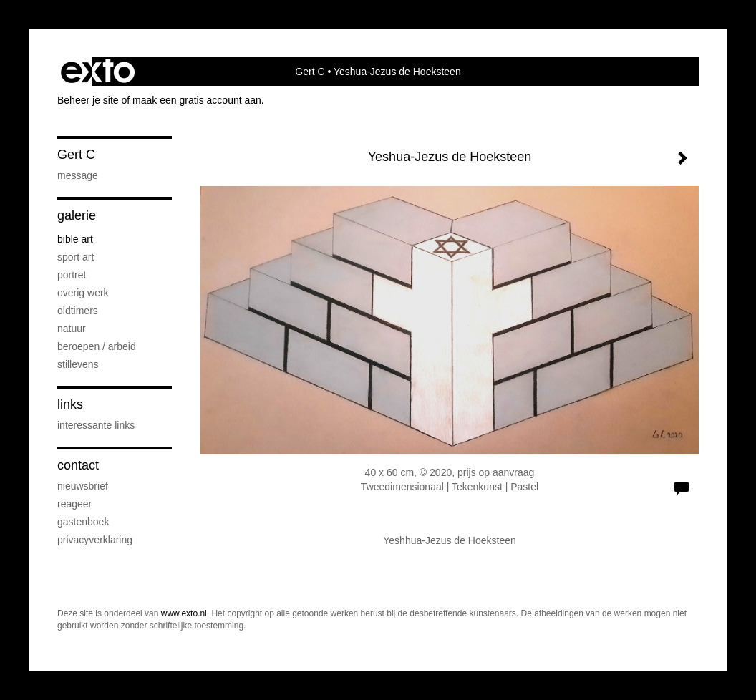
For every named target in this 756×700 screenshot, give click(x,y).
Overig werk (83, 293)
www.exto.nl (184, 613)
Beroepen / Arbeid (97, 346)
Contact (78, 465)
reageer (74, 504)
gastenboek (83, 522)
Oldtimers (78, 311)
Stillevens (78, 364)
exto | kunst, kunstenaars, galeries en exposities (98, 72)
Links (70, 404)
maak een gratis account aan (197, 100)
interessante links (96, 425)
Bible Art (75, 239)
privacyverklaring (95, 540)
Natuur (72, 329)
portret (72, 275)
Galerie (77, 215)
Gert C (310, 72)
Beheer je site (88, 100)
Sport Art (76, 257)
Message (78, 175)
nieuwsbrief (83, 486)
